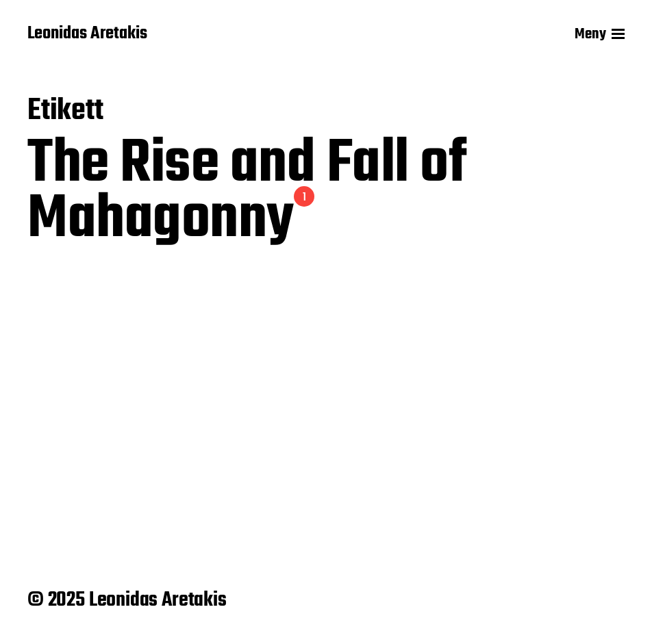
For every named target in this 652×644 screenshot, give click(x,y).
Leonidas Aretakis (87, 34)
